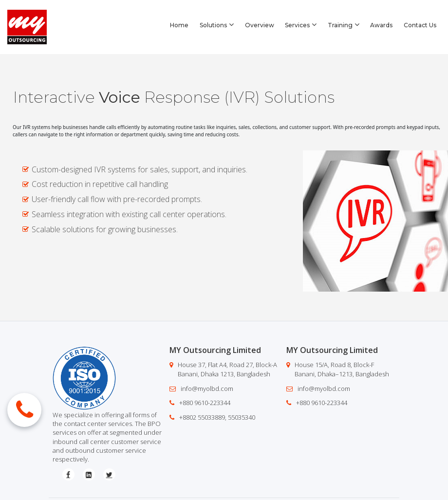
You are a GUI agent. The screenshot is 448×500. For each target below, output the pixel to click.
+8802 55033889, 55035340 (217, 417)
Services (301, 25)
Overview (260, 25)
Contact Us (420, 25)
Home (179, 25)
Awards (381, 25)
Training (344, 25)
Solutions (217, 25)
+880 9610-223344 (205, 403)
